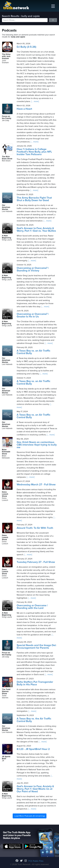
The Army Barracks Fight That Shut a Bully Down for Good (34, 199)
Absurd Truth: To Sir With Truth (35, 528)
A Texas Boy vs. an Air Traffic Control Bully (34, 352)
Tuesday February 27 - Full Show (36, 562)
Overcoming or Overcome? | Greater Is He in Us (33, 315)
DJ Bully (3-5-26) (26, 47)
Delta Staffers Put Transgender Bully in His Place (35, 683)
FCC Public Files (36, 861)
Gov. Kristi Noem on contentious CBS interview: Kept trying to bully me (37, 445)
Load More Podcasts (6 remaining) (30, 816)
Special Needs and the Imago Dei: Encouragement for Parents (36, 647)
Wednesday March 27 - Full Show (36, 485)
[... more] (35, 101)
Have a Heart (24, 109)
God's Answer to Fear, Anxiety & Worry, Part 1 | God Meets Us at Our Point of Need (35, 789)
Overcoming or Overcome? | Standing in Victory (33, 269)
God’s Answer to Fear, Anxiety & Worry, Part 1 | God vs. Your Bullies (36, 230)
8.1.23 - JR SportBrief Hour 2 (33, 749)
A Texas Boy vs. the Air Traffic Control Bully (34, 720)
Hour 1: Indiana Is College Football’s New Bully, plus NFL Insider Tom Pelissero (34, 152)
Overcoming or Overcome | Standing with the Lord (32, 607)
